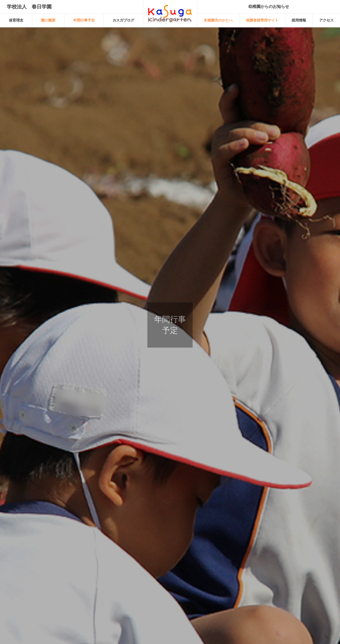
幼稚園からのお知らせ (269, 7)
